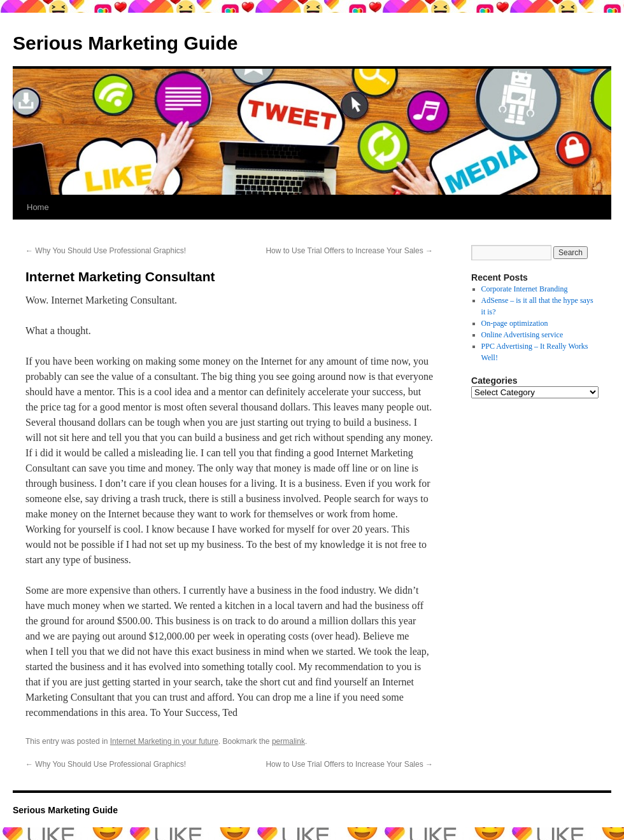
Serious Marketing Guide (125, 43)
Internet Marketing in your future (164, 741)
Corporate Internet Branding (525, 289)
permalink (288, 741)
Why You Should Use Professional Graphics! (106, 251)
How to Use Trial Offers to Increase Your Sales (349, 251)
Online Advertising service (522, 335)
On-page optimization (515, 323)
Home (38, 207)
